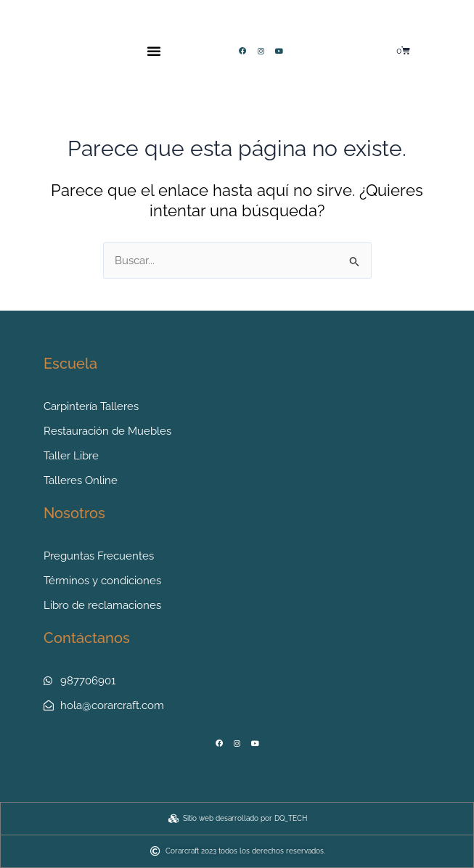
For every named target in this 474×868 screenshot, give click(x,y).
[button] (154, 51)
